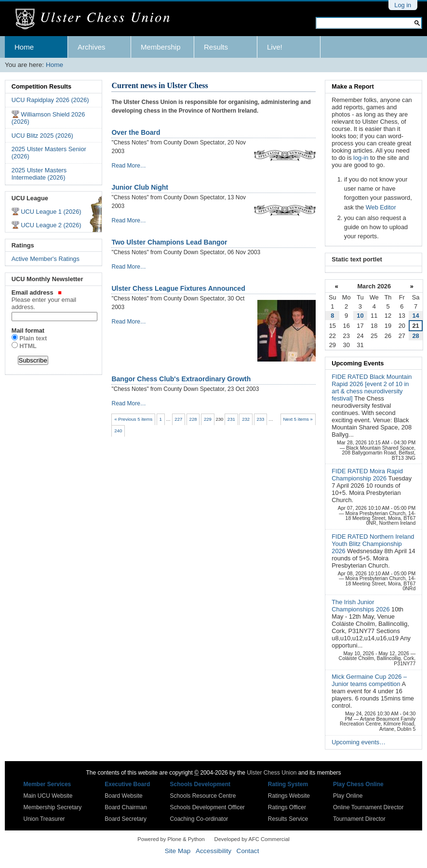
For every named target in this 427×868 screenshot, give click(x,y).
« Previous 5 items (133, 419)
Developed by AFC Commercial (252, 839)
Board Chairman (126, 807)
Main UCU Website (48, 796)
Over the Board (136, 132)
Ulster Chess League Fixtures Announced (178, 288)
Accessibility (213, 851)
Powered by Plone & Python (171, 839)
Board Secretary (126, 819)
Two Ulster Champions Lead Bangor (169, 242)
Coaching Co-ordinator (199, 819)
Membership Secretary (53, 807)
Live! (275, 47)
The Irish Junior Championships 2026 (361, 606)
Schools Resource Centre (203, 796)
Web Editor (381, 207)
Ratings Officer (287, 807)
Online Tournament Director (368, 807)
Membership (161, 47)
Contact (248, 851)
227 (178, 419)
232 (246, 419)
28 (415, 336)
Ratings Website (289, 796)
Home (24, 47)
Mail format (28, 330)
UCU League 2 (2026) (51, 225)
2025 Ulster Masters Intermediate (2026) (39, 174)
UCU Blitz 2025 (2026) (42, 136)
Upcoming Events (358, 363)
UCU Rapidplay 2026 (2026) (50, 100)
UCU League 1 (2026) (51, 212)
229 (208, 419)
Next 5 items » (298, 419)
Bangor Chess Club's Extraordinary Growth (181, 379)
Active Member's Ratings (46, 259)
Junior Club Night (140, 187)
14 (415, 316)
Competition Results (41, 86)
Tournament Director (359, 819)
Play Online (348, 796)
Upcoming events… (359, 742)
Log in (403, 5)
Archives (92, 47)
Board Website (124, 796)
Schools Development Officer (207, 807)
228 (193, 419)
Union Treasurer (44, 819)
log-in (361, 158)
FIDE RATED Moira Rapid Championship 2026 (367, 475)
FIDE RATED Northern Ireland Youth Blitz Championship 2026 (373, 544)
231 (231, 419)
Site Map (178, 851)
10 (360, 316)
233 (260, 419)
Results (216, 47)
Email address (53, 300)
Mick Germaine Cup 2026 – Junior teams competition (369, 680)
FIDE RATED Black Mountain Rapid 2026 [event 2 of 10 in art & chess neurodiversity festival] (372, 388)
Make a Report (353, 86)
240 (118, 431)
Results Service (288, 819)
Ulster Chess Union (272, 773)
